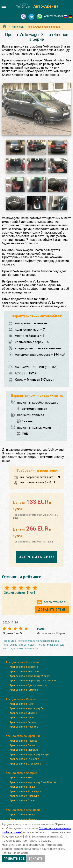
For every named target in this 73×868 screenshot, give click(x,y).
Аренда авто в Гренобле (24, 759)
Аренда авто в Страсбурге (25, 764)
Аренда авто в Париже (23, 741)
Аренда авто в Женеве (23, 819)
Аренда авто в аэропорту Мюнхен (30, 676)
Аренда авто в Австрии (21, 773)
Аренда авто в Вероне (23, 722)
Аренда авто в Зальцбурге (25, 791)
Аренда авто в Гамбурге (24, 690)
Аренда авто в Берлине (24, 667)
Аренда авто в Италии (21, 699)
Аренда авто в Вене (21, 778)
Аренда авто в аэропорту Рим (27, 708)
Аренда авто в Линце (22, 787)
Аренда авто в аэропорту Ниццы (29, 754)
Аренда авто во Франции (23, 736)
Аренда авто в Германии (22, 662)
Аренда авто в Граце (22, 800)
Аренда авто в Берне (22, 814)
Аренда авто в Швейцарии (23, 810)
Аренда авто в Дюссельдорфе (28, 685)
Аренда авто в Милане (23, 713)
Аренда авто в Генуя (22, 717)
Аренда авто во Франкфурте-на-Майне (33, 680)
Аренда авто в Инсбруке (24, 796)
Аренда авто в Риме (22, 704)
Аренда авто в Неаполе (24, 727)
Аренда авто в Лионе (22, 745)
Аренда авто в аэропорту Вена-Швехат (33, 782)
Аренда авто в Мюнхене (24, 671)
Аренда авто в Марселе (24, 750)
